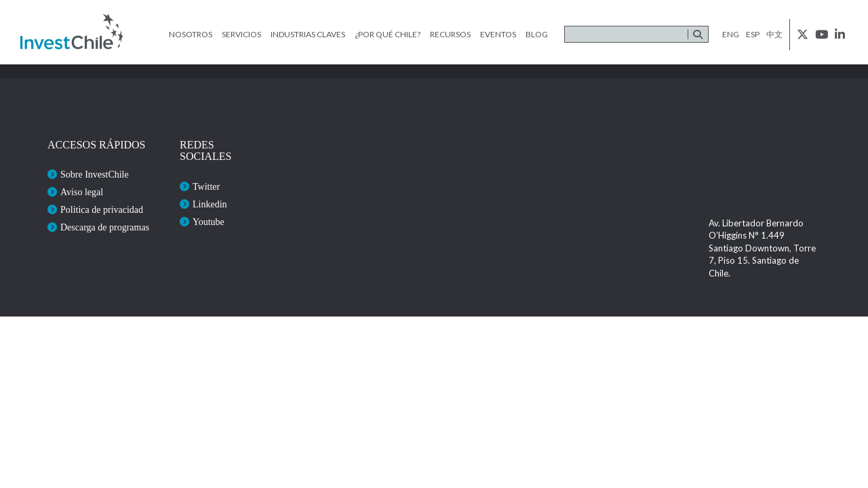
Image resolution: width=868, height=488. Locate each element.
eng (731, 34)
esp (753, 34)
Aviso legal (82, 192)
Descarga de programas (105, 227)
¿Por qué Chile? (388, 34)
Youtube (209, 222)
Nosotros (191, 34)
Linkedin (210, 204)
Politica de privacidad (102, 210)
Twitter (206, 187)
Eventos (498, 34)
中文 (774, 34)
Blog (537, 34)
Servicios (241, 34)
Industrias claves (308, 34)
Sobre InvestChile (95, 175)
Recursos (450, 34)
